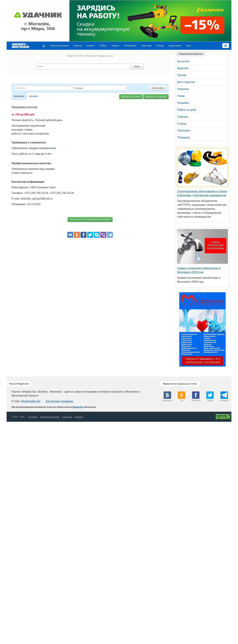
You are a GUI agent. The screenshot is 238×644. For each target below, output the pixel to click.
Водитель (183, 68)
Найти (137, 67)
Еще (189, 46)
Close (36, 43)
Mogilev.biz (72, 56)
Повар (181, 96)
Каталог (91, 46)
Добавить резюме (131, 97)
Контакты (79, 417)
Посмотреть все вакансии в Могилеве (90, 219)
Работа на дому (187, 110)
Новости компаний (59, 46)
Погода (160, 46)
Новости (78, 46)
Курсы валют (175, 46)
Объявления (130, 46)
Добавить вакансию (156, 97)
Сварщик (183, 117)
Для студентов (186, 82)
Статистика (67, 417)
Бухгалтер (183, 61)
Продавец (183, 103)
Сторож (182, 124)
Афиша (115, 46)
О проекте (33, 417)
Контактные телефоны (59, 401)
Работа (103, 46)
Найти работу (158, 88)
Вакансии (91, 56)
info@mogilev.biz (30, 401)
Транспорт (147, 46)
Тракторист (184, 130)
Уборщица (183, 137)
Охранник (183, 89)
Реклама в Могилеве (50, 417)
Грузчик (182, 75)
